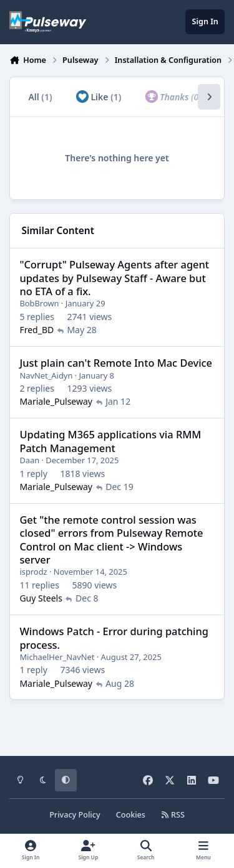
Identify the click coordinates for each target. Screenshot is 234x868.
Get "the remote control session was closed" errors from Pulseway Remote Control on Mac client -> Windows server (111, 540)
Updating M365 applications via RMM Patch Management (110, 441)
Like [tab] (99, 97)
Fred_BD (37, 330)
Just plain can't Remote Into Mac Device (116, 363)
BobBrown (39, 303)
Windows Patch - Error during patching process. (114, 638)
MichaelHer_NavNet (57, 656)
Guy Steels (41, 598)
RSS (173, 815)
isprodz (33, 572)
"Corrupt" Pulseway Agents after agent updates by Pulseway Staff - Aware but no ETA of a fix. (114, 278)
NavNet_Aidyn (46, 375)
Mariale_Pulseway (56, 401)
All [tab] (40, 97)
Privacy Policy (75, 815)
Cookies (131, 815)
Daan (29, 460)
